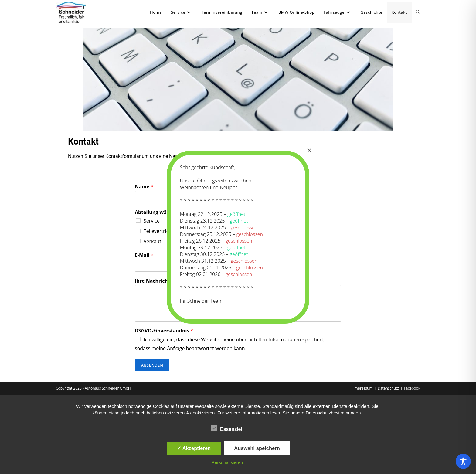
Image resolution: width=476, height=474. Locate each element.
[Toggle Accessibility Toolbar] (463, 461)
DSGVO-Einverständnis (164, 331)
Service (152, 221)
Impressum (363, 388)
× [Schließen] (309, 150)
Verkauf (152, 241)
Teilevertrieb (158, 231)
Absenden (152, 365)
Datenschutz (388, 388)
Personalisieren (227, 462)
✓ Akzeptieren (194, 448)
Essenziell (227, 428)
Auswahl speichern (257, 448)
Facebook (412, 388)
